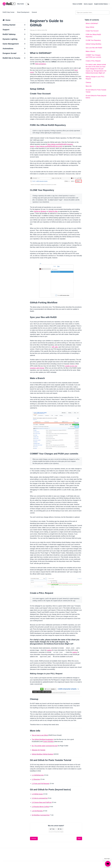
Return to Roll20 (78, 4)
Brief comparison (41, 64)
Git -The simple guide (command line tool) (45, 746)
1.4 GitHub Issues (37, 794)
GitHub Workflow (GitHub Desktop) (43, 754)
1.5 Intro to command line (40, 798)
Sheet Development (23, 12)
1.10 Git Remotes (37, 811)
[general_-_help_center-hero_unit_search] (92, 13)
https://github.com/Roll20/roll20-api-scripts (49, 146)
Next (79, 838)
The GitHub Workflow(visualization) (43, 739)
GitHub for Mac (53, 211)
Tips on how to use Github (40, 735)
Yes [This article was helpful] (53, 829)
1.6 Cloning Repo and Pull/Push (42, 802)
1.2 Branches (36, 779)
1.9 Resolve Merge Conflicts (41, 807)
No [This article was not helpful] (61, 829)
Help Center (21, 4)
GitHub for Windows (40, 211)
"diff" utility (55, 347)
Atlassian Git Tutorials (39, 750)
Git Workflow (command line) (41, 815)
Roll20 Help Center (9, 12)
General (34, 12)
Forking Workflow (48, 742)
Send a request (88, 4)
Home (8, 20)
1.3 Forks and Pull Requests (41, 784)
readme (49, 650)
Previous (34, 838)
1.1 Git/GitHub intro (38, 775)
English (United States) (101, 4)
